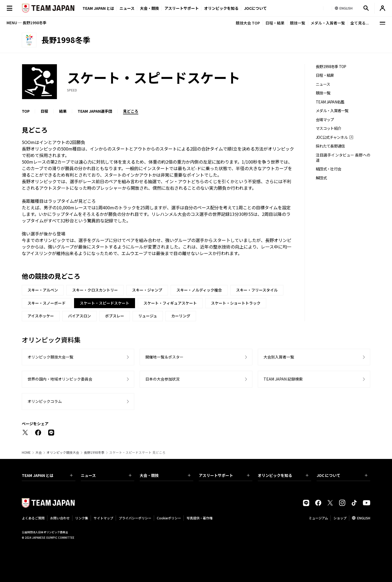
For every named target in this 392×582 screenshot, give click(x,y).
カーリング (181, 316)
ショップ (340, 518)
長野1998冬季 (94, 452)
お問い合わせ (60, 518)
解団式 (321, 178)
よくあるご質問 (33, 518)
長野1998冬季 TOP (331, 67)
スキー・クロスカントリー (95, 290)
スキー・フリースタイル (257, 290)
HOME (26, 452)
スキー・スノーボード (47, 303)
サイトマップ (103, 518)
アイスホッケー (41, 316)
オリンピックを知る (221, 8)
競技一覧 (298, 23)
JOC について (342, 475)
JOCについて (255, 8)
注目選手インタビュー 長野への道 (343, 158)
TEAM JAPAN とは (47, 475)
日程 (44, 111)
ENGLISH (364, 518)
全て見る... (360, 23)
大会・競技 (165, 475)
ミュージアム (318, 518)
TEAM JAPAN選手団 (95, 111)
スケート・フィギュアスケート (170, 303)
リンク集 (82, 518)
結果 (63, 111)
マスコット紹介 (328, 128)
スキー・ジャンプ (147, 290)
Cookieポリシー (169, 518)
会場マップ (325, 120)
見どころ (131, 111)
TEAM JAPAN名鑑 (330, 102)
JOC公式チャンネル (332, 137)
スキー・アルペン (43, 290)
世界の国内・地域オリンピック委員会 (60, 379)
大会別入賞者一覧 (279, 357)
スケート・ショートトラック (236, 303)
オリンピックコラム (45, 401)
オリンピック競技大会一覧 (50, 357)
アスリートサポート (182, 8)
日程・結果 (275, 23)
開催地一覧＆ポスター (164, 357)
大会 (39, 452)
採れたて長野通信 (330, 146)
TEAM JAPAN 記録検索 (283, 379)
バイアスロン (79, 316)
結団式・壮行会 (328, 169)
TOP (26, 111)
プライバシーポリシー (135, 518)
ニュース (127, 8)
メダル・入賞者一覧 (328, 23)
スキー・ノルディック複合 (199, 290)
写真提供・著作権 (200, 518)
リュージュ (148, 316)
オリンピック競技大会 (63, 452)
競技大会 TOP (248, 23)
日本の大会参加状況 (163, 379)
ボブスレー (115, 316)
